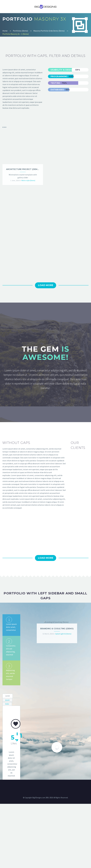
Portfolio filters (4, 127)
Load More (46, 349)
